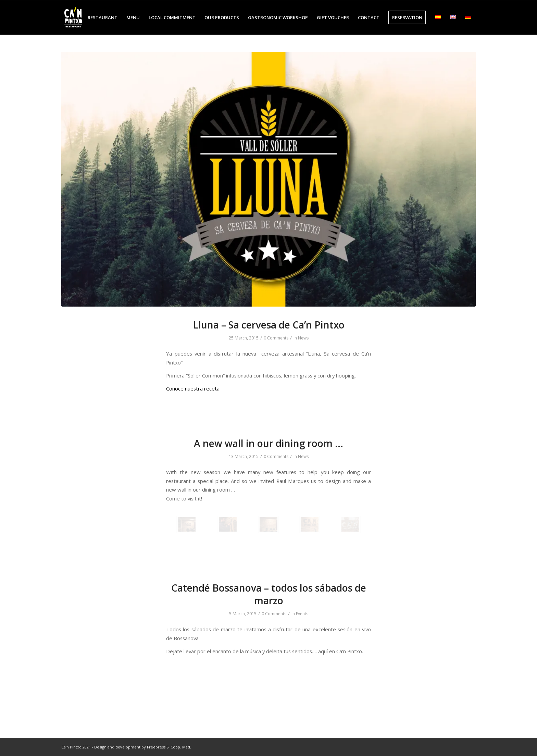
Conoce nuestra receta (193, 388)
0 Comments (276, 338)
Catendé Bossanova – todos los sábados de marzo (269, 594)
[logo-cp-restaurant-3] (73, 17)
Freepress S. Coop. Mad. (169, 747)
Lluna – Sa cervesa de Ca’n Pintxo (269, 325)
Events (302, 614)
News (303, 338)
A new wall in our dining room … (268, 443)
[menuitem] (103, 17)
